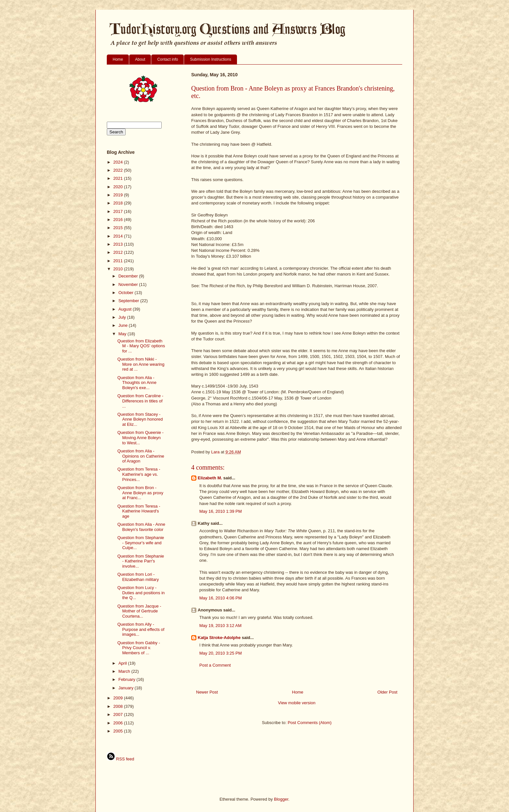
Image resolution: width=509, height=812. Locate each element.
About (140, 59)
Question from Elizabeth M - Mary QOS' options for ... (141, 346)
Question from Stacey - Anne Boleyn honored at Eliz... (140, 419)
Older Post (387, 692)
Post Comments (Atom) (310, 723)
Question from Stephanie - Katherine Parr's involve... (141, 561)
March (125, 671)
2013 (119, 244)
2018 (119, 203)
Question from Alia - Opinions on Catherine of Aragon (141, 456)
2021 (119, 178)
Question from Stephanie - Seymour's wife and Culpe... (141, 543)
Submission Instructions (211, 59)
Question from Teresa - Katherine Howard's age (139, 511)
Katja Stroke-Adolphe (219, 638)
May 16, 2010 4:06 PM (221, 598)
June (124, 325)
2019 (119, 195)
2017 (119, 211)
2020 (119, 187)
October (127, 293)
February (128, 679)
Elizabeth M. (210, 478)
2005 (119, 731)
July (123, 317)
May (123, 334)
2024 (119, 162)
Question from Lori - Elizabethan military (138, 577)
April (123, 663)
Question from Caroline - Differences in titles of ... (140, 401)
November (129, 284)
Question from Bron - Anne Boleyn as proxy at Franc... (140, 493)
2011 (119, 261)
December (129, 276)
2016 (119, 220)
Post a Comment (215, 665)
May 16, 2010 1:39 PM (221, 511)
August (126, 309)
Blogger (281, 799)
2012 (119, 252)
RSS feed (120, 759)
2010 (119, 269)
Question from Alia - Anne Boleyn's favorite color (141, 527)
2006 (119, 723)
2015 (119, 228)
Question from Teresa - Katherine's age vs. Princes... (139, 474)
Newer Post (207, 692)
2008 (119, 706)
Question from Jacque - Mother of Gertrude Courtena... (139, 611)
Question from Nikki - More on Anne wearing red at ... (141, 364)
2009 (119, 698)
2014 (119, 236)
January (127, 688)
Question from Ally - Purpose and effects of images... (141, 629)
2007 (119, 714)
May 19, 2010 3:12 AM (220, 626)
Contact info (168, 59)
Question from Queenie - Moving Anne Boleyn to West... (140, 437)
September (129, 301)
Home (118, 59)
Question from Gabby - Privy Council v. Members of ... (139, 648)
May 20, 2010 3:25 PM (221, 653)
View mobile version (297, 703)
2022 (119, 170)
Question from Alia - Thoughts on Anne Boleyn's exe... (137, 383)
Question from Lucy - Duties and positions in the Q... (141, 593)
